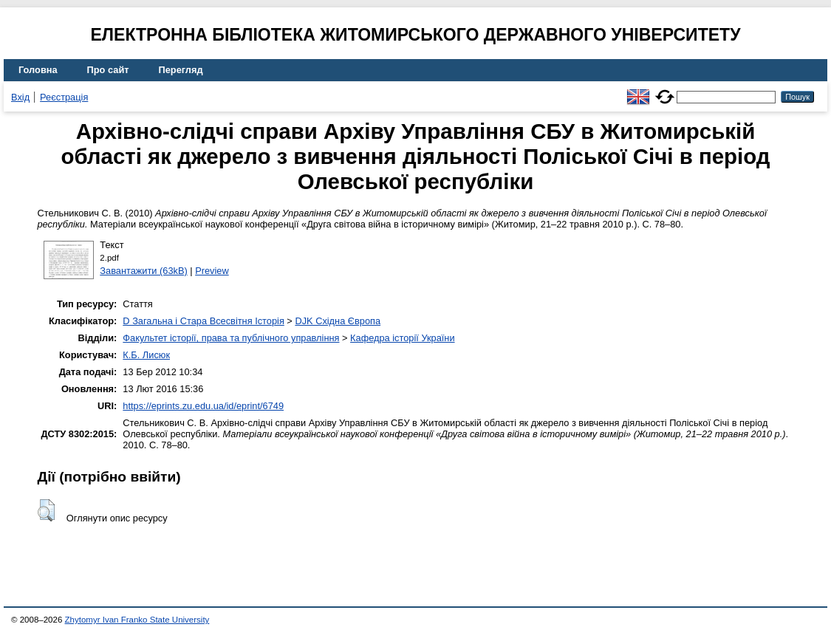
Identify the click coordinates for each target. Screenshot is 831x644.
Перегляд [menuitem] (181, 70)
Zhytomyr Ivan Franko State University (137, 620)
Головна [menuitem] (38, 70)
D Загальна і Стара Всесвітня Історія (203, 321)
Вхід (20, 97)
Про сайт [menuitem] (108, 70)
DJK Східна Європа (338, 321)
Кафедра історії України (403, 338)
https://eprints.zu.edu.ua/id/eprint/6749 (203, 406)
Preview (212, 271)
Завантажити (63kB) (143, 271)
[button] (46, 510)
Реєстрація (64, 97)
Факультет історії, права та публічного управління (231, 338)
